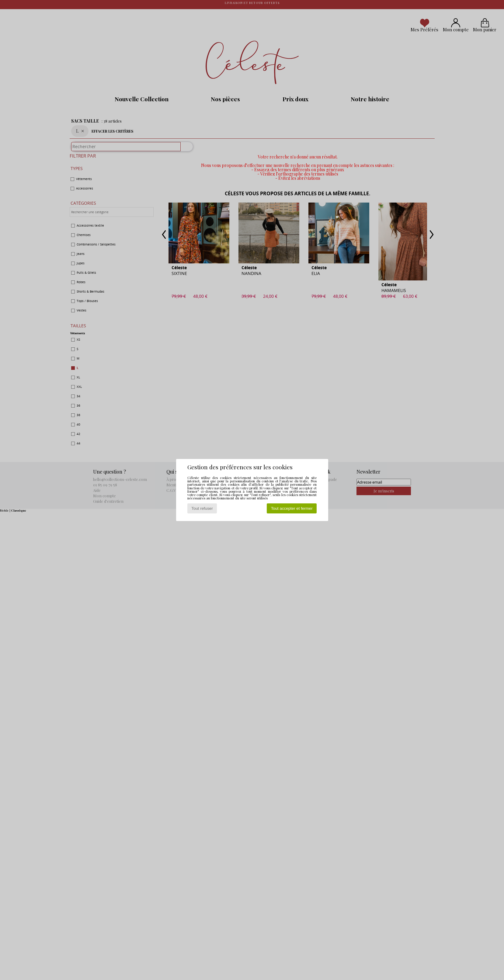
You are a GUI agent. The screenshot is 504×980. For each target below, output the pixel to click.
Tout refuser (202, 508)
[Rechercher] (184, 150)
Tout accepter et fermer (292, 508)
